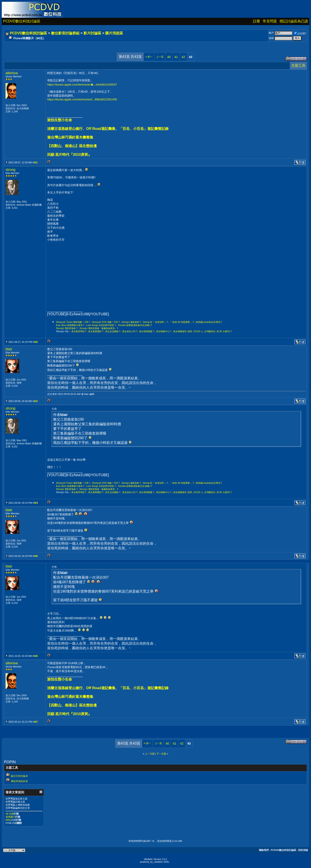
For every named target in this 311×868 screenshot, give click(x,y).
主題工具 (298, 65)
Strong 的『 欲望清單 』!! (155, 322)
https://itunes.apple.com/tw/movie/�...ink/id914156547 (82, 85)
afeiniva (12, 73)
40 (169, 57)
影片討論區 (92, 33)
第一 (149, 57)
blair (9, 349)
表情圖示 (10, 817)
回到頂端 (303, 850)
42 (183, 57)
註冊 (257, 21)
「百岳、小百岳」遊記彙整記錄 (144, 129)
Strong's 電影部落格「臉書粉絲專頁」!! (99, 328)
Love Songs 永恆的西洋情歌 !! (101, 325)
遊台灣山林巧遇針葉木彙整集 (70, 137)
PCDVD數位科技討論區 (22, 21)
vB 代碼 (10, 814)
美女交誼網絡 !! (113, 331)
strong (10, 170)
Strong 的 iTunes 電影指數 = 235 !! (73, 322)
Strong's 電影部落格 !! (67, 328)
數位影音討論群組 (65, 33)
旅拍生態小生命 (60, 120)
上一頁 (160, 57)
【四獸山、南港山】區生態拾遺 (72, 146)
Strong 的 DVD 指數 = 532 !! (106, 322)
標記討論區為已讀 (294, 21)
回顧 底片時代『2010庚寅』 (69, 155)
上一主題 (150, 754)
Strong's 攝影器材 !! (131, 322)
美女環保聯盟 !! (147, 331)
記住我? (300, 33)
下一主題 (161, 754)
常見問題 (270, 21)
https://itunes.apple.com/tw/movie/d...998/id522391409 (82, 99)
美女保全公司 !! (130, 331)
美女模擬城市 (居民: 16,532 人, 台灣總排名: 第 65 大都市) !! (203, 331)
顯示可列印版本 (19, 776)
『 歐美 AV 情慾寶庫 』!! (182, 322)
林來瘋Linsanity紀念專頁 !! (209, 322)
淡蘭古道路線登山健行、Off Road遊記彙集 (81, 129)
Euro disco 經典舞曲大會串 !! (70, 325)
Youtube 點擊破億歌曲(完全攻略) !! (135, 325)
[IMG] (8, 820)
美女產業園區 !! (96, 331)
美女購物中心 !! (164, 331)
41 (176, 57)
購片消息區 (114, 33)
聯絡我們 (264, 850)
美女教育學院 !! (79, 331)
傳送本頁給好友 (19, 781)
